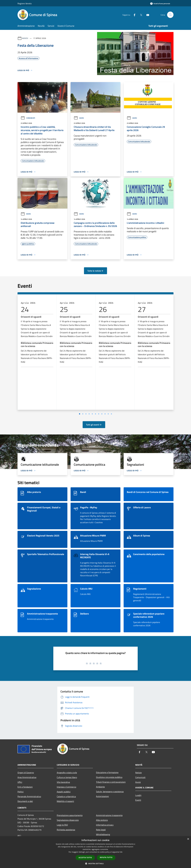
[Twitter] (140, 15)
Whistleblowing (103, 834)
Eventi (138, 800)
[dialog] (95, 852)
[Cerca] (170, 15)
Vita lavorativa (63, 782)
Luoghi (138, 795)
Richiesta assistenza (66, 830)
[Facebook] (133, 15)
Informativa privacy (105, 825)
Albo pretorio (102, 820)
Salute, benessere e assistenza (110, 792)
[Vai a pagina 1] (80, 414)
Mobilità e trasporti (65, 801)
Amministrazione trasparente (109, 815)
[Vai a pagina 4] (89, 414)
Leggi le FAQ (62, 825)
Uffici (20, 782)
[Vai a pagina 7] (99, 414)
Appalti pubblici (64, 792)
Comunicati (28, 118)
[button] (95, 863)
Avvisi (25, 38)
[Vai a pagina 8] (102, 414)
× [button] (188, 839)
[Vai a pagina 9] (105, 414)
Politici (21, 792)
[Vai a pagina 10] (108, 414)
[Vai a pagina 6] (95, 414)
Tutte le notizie (95, 271)
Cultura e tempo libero (67, 777)
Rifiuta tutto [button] (106, 857)
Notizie (138, 773)
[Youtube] (147, 15)
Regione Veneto (25, 3)
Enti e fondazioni (25, 787)
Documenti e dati (25, 801)
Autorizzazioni (102, 796)
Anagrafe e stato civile (67, 773)
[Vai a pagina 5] (92, 414)
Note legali (101, 830)
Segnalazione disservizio (68, 820)
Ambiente (100, 787)
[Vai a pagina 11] (111, 414)
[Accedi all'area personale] (160, 4)
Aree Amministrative (27, 777)
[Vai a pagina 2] (83, 414)
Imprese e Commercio (66, 787)
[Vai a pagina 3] (86, 414)
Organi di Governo (26, 773)
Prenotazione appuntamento (70, 815)
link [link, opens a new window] (121, 852)
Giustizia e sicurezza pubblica (109, 777)
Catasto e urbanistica (66, 796)
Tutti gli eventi (94, 425)
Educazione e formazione (107, 772)
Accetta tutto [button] (85, 858)
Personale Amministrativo (29, 796)
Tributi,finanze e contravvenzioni (111, 782)
